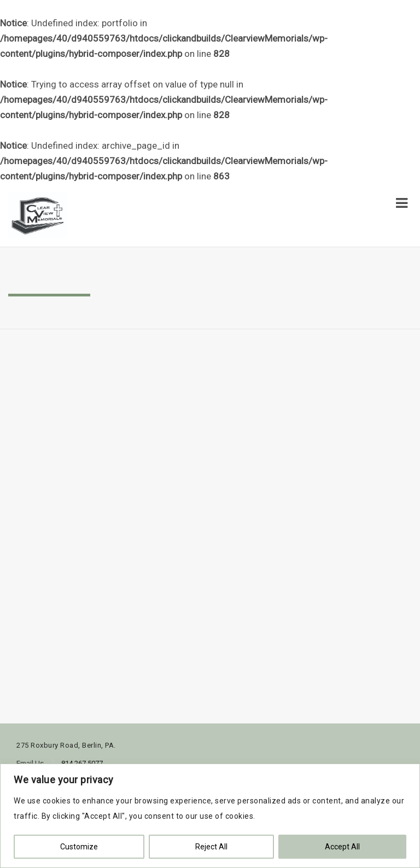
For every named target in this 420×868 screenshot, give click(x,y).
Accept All (342, 847)
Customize (79, 847)
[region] (210, 816)
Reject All (211, 847)
